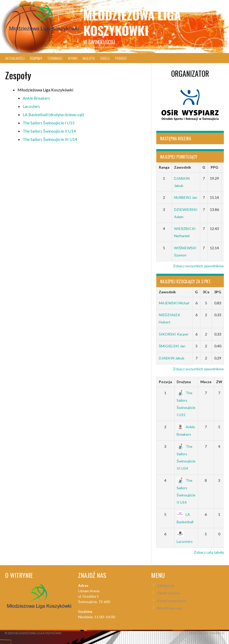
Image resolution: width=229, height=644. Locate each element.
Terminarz (55, 58)
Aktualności (15, 58)
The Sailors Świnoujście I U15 (49, 123)
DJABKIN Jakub (172, 358)
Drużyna (184, 382)
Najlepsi (89, 58)
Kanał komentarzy (172, 601)
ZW (219, 382)
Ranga (164, 167)
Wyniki (73, 58)
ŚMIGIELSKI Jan (172, 346)
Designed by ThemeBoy (207, 633)
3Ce (206, 292)
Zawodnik (183, 167)
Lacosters (31, 106)
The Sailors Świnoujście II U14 (49, 131)
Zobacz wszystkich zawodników (198, 266)
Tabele (105, 58)
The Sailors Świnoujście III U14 (50, 139)
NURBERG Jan (186, 197)
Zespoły (36, 58)
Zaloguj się (166, 585)
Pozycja (165, 382)
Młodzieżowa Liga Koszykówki (132, 23)
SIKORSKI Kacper (174, 334)
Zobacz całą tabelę (209, 552)
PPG (214, 167)
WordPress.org (169, 608)
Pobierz (121, 58)
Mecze (206, 382)
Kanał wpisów (168, 593)
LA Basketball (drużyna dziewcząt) (53, 114)
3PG (218, 292)
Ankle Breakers (36, 98)
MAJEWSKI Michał (174, 303)
